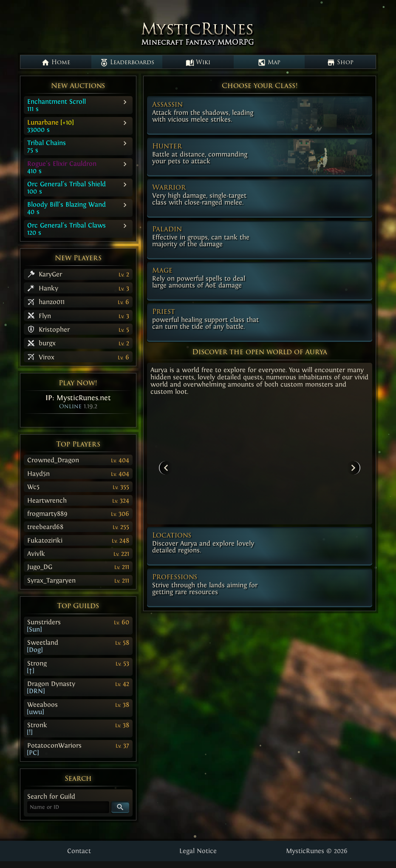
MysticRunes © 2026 (317, 851)
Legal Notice (198, 851)
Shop (340, 63)
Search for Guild (51, 796)
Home (56, 63)
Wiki (198, 63)
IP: (78, 398)
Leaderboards (127, 63)
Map (269, 63)
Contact (79, 851)
